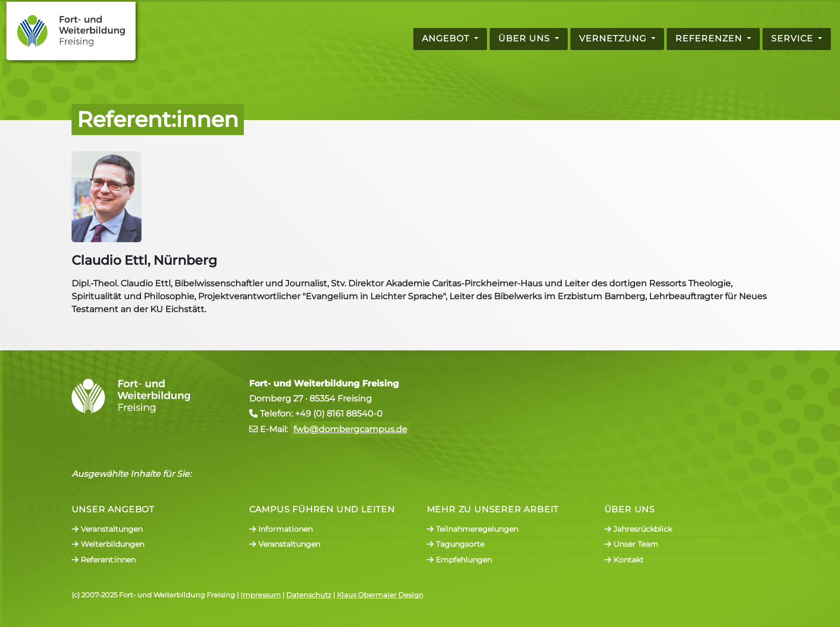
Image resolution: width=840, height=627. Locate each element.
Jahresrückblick (638, 529)
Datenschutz (309, 595)
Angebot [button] (447, 38)
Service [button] (793, 38)
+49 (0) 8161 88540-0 (339, 414)
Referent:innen (104, 560)
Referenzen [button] (710, 38)
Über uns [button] (525, 38)
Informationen (281, 529)
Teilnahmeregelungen (472, 529)
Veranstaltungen (107, 529)
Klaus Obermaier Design (380, 595)
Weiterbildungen (108, 544)
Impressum (261, 595)
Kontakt (624, 560)
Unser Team (631, 544)
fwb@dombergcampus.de (350, 429)
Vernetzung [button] (614, 38)
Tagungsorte (456, 544)
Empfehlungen (459, 560)
